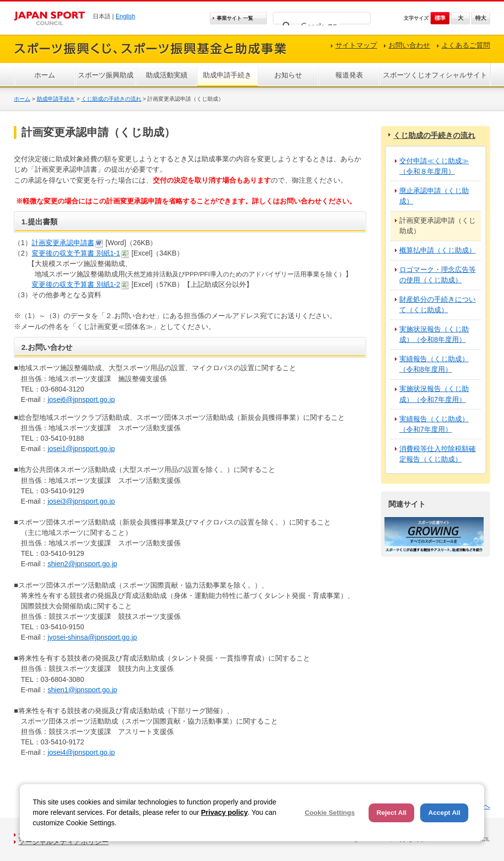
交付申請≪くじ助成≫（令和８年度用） (434, 166)
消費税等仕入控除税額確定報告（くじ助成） (438, 454)
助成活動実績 (167, 75)
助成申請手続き (227, 75)
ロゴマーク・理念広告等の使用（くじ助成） (438, 275)
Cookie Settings (330, 813)
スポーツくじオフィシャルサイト (435, 75)
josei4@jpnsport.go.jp (81, 752)
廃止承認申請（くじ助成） (434, 196)
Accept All (444, 813)
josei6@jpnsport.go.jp (81, 399)
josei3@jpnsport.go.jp (81, 501)
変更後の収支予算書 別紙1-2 (76, 284)
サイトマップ (356, 45)
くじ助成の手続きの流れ (111, 99)
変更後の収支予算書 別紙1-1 (76, 253)
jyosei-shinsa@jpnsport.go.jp (92, 637)
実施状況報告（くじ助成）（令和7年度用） (434, 394)
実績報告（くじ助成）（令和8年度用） (434, 364)
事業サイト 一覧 (235, 18)
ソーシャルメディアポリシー (63, 842)
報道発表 (349, 75)
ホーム (45, 75)
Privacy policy (224, 812)
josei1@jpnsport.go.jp (81, 449)
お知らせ (288, 75)
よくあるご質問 (466, 45)
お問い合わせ (409, 45)
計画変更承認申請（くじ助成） (438, 226)
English (126, 16)
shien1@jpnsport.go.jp (82, 690)
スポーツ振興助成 (106, 75)
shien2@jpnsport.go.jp (82, 564)
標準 (440, 18)
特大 (481, 18)
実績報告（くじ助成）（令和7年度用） (434, 424)
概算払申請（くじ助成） (438, 250)
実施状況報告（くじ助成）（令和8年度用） (434, 334)
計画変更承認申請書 (63, 243)
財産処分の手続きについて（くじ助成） (438, 304)
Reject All (391, 813)
